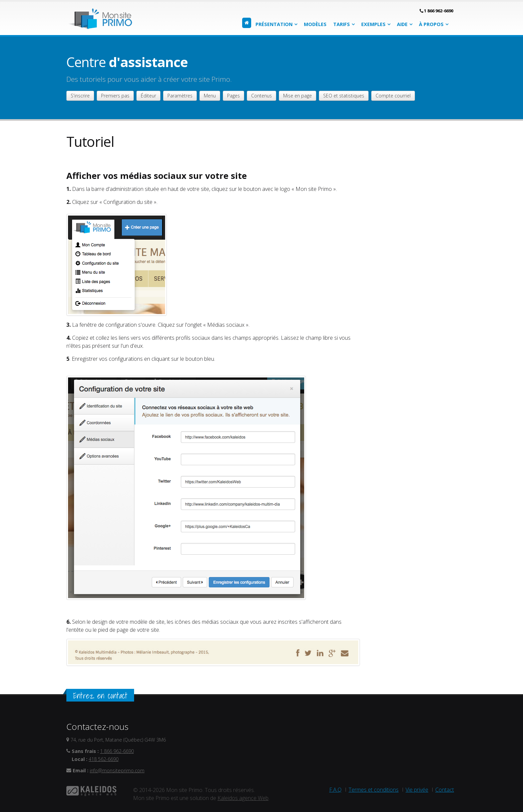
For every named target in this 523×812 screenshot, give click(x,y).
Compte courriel (393, 96)
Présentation (274, 24)
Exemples (373, 24)
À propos (431, 24)
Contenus (261, 96)
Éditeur (148, 96)
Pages (233, 96)
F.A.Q (335, 790)
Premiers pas (115, 96)
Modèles (315, 24)
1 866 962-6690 (439, 11)
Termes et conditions (374, 790)
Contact (445, 790)
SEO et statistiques (344, 96)
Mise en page (298, 96)
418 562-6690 (104, 759)
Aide (402, 24)
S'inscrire (80, 96)
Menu (210, 96)
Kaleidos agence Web (243, 798)
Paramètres (180, 96)
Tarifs (342, 24)
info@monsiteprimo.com (117, 770)
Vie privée (417, 790)
